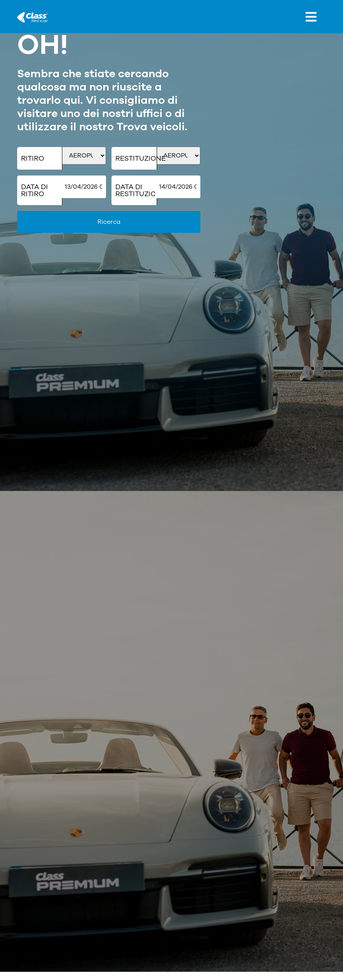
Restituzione (136, 158)
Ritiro (33, 158)
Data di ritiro (34, 190)
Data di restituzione (136, 190)
